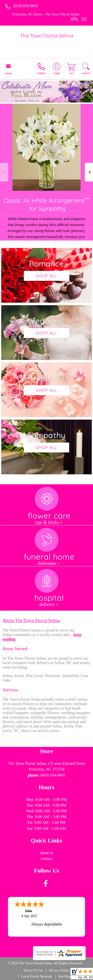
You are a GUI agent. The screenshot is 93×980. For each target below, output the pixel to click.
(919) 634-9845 (26, 6)
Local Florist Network (36, 976)
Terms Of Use (33, 970)
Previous (4, 172)
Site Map (65, 976)
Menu (8, 73)
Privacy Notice (59, 970)
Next (89, 172)
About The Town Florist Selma (31, 620)
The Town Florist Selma (47, 36)
